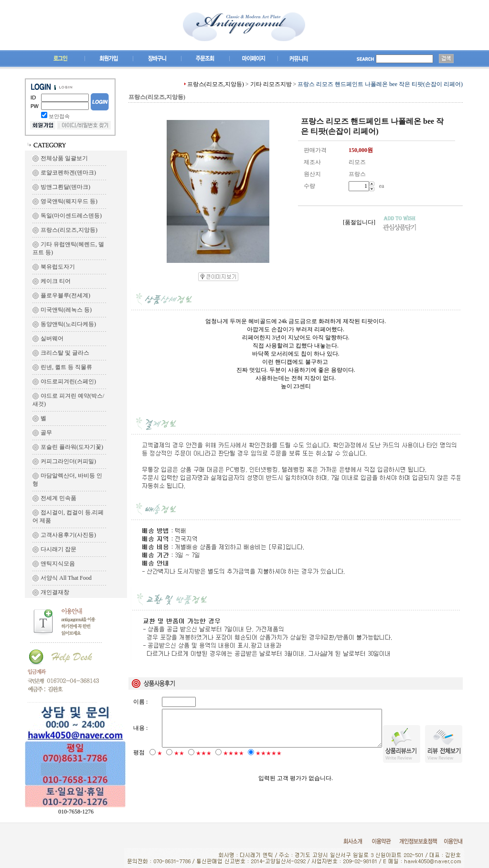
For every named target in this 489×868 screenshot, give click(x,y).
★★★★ (234, 761)
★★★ (204, 761)
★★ (179, 761)
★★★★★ (269, 761)
